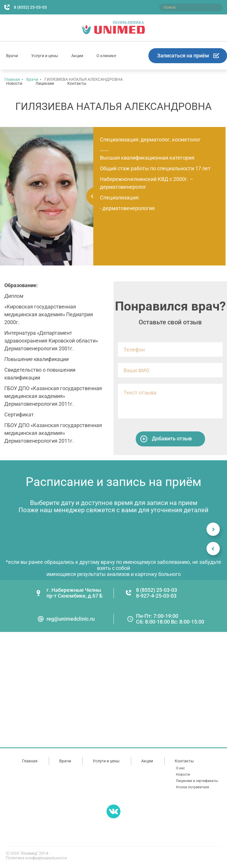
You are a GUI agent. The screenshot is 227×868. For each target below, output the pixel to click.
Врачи (12, 56)
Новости (14, 83)
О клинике (106, 56)
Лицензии (45, 83)
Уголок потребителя (192, 787)
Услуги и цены (45, 56)
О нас (180, 768)
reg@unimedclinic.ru (71, 619)
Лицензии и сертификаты (197, 781)
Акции (77, 56)
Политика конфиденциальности (36, 858)
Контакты (77, 83)
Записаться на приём (183, 56)
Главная (30, 761)
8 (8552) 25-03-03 (30, 7)
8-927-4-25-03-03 (156, 596)
